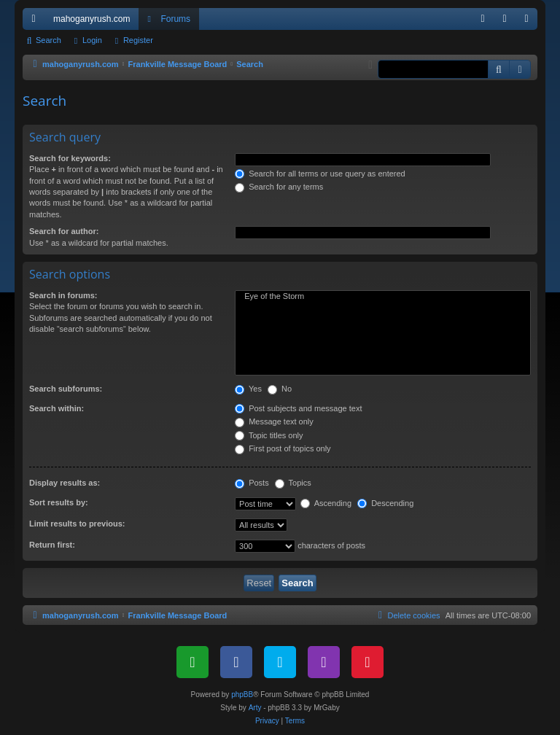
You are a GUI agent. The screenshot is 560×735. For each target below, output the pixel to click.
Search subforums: (66, 389)
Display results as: (65, 483)
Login (92, 40)
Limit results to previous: (77, 524)
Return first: (52, 545)
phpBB (242, 695)
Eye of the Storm (383, 297)
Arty (255, 708)
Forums (175, 19)
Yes (248, 389)
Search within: (57, 408)
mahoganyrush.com (92, 19)
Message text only (274, 421)
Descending (385, 503)
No (280, 389)
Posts (252, 483)
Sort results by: (59, 502)
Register (138, 40)
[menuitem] (483, 19)
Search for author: (64, 231)
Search (48, 40)
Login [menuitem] (508, 22)
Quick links (36, 22)
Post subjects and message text (298, 408)
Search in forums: (63, 295)
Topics (293, 483)
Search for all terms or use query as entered (320, 174)
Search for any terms (279, 187)
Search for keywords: (70, 158)
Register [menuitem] (530, 22)
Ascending (326, 503)
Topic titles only (269, 435)
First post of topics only (283, 448)
